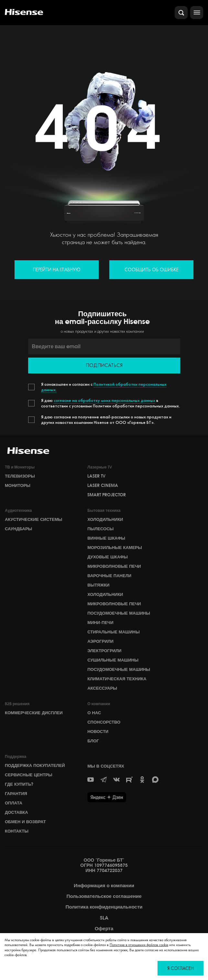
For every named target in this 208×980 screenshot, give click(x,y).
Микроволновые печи (114, 566)
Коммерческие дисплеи (34, 713)
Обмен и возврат (25, 822)
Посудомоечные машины (119, 613)
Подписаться (104, 365)
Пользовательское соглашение (104, 896)
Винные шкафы (106, 538)
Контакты (17, 831)
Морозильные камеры (115, 547)
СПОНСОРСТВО (104, 722)
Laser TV (96, 476)
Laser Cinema (103, 485)
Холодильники (105, 519)
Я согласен (181, 968)
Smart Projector (107, 495)
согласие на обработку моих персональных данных (104, 400)
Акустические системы (33, 519)
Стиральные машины (113, 632)
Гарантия (16, 793)
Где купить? (19, 784)
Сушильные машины (113, 660)
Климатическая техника (117, 679)
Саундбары (18, 529)
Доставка (16, 812)
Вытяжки (98, 585)
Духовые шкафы (108, 557)
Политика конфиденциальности (104, 907)
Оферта (104, 929)
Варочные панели (109, 576)
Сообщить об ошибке (152, 269)
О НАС (94, 713)
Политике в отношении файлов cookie (139, 945)
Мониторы (18, 485)
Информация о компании (104, 886)
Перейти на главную (57, 269)
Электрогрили (104, 651)
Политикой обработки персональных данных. (104, 387)
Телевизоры (20, 476)
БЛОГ (93, 741)
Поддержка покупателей (35, 765)
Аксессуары (102, 688)
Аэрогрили (100, 641)
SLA (104, 918)
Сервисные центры (29, 775)
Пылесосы (100, 529)
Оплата (14, 803)
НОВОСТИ (98, 731)
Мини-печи (100, 622)
